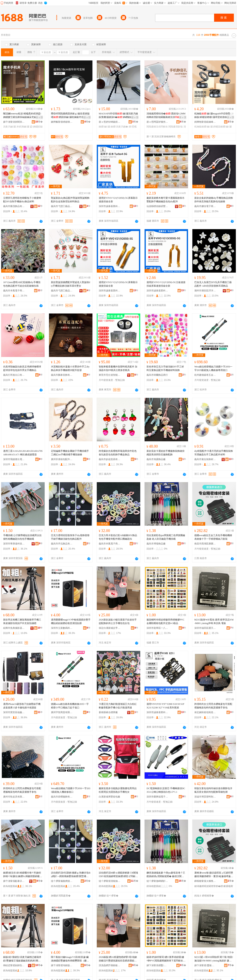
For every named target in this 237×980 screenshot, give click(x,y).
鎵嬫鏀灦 (104, 127)
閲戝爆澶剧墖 (176, 127)
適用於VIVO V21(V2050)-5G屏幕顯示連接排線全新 (118, 200)
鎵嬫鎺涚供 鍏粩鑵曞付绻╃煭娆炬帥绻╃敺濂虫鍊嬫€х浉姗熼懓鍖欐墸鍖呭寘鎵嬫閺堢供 (23, 875)
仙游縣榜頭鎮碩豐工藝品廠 (157, 206)
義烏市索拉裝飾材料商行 (205, 459)
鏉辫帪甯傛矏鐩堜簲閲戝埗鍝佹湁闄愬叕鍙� (62, 122)
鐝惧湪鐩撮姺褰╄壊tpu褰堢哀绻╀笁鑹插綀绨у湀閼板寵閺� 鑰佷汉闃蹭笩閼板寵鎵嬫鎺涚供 (166, 875)
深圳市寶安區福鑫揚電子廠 (14, 712)
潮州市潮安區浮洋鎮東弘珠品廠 (205, 291)
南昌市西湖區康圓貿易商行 (205, 544)
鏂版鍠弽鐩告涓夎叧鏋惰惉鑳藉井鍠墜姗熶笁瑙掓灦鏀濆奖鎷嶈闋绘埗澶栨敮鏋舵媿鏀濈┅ (22, 959)
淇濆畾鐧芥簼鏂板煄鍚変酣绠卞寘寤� (110, 965)
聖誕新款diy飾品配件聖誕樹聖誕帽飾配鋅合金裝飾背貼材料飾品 (70, 200)
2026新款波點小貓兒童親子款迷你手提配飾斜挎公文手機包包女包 (118, 621)
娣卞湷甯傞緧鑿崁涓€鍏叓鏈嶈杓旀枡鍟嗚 (157, 965)
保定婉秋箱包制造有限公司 (205, 712)
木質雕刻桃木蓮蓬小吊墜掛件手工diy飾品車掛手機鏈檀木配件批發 (70, 368)
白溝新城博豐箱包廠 (109, 797)
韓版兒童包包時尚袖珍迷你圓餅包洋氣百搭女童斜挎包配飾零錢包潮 (213, 790)
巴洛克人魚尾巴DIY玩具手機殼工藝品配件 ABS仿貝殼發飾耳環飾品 (213, 284)
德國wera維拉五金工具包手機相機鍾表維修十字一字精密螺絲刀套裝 (213, 537)
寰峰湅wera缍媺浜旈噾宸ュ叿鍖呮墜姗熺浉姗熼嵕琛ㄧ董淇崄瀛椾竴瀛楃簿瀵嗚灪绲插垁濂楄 (214, 875)
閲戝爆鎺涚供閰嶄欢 (157, 127)
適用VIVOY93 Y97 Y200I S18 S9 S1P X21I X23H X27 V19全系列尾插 (165, 706)
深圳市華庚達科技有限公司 (14, 544)
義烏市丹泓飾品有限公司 (62, 544)
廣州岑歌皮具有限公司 (14, 797)
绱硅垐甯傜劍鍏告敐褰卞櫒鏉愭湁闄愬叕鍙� (14, 965)
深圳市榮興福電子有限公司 (157, 797)
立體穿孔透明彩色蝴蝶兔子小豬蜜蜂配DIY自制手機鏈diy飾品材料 (22, 200)
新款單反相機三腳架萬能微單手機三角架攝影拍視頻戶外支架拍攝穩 (22, 621)
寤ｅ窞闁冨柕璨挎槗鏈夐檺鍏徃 (157, 122)
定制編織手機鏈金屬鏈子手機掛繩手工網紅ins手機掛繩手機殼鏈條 (70, 453)
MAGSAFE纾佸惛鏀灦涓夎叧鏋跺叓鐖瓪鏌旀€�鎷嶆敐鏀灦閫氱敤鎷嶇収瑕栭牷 (118, 116)
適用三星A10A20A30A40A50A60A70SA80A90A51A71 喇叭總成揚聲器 (23, 453)
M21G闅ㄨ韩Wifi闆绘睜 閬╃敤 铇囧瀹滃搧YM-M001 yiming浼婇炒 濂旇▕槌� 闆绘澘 (214, 959)
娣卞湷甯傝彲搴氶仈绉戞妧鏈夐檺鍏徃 (14, 881)
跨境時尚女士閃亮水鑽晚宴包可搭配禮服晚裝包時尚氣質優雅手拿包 (213, 706)
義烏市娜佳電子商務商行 (205, 206)
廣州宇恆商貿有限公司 (62, 712)
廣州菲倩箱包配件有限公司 (62, 459)
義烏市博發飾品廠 (156, 544)
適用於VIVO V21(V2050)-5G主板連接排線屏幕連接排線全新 (166, 284)
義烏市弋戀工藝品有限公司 (62, 206)
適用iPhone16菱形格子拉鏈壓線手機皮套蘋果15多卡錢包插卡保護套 (22, 706)
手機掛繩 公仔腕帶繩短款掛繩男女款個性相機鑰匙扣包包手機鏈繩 (22, 537)
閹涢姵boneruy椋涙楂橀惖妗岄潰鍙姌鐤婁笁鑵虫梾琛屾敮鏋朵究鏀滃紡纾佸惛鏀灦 (22, 116)
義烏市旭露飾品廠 (156, 459)
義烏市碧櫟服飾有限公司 (62, 797)
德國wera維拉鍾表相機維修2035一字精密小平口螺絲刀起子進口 (70, 706)
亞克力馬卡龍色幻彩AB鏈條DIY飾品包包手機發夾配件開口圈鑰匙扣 (118, 537)
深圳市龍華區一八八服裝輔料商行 (157, 628)
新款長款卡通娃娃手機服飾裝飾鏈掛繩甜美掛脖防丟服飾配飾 (166, 453)
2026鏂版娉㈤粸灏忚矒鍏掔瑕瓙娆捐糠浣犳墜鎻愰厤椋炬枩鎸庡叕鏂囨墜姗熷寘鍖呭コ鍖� (118, 959)
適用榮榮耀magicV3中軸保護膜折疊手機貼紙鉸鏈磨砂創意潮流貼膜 (71, 621)
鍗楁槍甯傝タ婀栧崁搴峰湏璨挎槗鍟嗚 (205, 881)
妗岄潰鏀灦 (23, 127)
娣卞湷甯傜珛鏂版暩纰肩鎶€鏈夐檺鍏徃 (62, 965)
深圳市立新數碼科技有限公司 (62, 628)
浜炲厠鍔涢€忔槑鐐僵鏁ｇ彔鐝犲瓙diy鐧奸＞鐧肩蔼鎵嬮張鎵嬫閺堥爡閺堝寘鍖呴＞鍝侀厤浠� (71, 875)
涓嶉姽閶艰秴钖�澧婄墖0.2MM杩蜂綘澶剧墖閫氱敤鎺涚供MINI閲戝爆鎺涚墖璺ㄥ (166, 116)
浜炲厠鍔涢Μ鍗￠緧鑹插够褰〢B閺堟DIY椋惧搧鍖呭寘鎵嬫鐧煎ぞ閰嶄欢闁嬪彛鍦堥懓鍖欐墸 (118, 875)
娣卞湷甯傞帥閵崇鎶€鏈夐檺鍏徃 (14, 122)
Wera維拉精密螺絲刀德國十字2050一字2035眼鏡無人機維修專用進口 (213, 368)
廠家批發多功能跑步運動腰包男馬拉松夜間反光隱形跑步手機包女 (118, 790)
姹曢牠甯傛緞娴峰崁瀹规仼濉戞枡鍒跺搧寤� (205, 122)
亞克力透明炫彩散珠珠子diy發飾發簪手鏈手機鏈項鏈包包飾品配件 (70, 537)
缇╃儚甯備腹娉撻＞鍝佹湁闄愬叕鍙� (62, 881)
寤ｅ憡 (39, 117)
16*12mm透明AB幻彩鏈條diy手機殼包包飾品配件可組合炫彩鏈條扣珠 (22, 284)
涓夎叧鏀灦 (9, 127)
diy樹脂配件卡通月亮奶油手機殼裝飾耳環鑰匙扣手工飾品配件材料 (214, 453)
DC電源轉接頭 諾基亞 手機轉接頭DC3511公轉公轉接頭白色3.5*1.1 (166, 790)
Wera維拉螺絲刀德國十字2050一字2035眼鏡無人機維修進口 (71, 790)
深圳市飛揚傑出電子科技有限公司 (14, 459)
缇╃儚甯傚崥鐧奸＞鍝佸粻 (157, 881)
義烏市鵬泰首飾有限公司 (62, 375)
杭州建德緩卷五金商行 (205, 375)
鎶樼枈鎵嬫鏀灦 (222, 127)
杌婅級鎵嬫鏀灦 (204, 127)
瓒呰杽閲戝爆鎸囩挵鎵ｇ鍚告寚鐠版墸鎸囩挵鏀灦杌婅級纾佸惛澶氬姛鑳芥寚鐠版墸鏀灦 (70, 116)
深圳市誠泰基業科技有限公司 (110, 206)
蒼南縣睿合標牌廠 (108, 712)
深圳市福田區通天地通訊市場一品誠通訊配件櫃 (205, 628)
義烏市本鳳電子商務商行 (14, 291)
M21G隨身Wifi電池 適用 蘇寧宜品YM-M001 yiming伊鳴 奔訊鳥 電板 (214, 621)
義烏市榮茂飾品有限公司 (14, 206)
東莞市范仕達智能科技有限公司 (110, 375)
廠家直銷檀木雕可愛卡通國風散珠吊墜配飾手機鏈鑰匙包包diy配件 (166, 200)
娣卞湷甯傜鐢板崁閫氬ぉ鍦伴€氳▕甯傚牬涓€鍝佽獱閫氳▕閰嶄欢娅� (205, 965)
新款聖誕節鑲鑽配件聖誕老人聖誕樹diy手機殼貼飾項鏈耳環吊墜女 (71, 284)
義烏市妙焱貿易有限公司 (110, 459)
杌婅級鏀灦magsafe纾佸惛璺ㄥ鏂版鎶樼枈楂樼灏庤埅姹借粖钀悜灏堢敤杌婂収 (214, 116)
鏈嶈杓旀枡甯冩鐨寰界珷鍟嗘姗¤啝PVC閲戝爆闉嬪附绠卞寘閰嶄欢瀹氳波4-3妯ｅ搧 (166, 959)
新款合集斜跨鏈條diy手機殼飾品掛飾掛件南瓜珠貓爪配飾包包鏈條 (214, 200)
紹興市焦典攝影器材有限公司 (14, 628)
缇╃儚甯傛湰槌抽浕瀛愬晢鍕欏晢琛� (110, 881)
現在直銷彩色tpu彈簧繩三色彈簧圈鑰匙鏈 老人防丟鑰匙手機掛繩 (166, 537)
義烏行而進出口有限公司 (14, 375)
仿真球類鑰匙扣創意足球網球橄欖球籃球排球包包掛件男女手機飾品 (22, 368)
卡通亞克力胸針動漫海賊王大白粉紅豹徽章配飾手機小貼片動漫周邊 (118, 706)
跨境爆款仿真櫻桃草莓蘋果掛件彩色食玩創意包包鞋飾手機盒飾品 (118, 453)
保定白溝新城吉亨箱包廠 (110, 628)
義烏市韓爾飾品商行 (157, 375)
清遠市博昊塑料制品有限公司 (205, 797)
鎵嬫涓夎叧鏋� (119, 127)
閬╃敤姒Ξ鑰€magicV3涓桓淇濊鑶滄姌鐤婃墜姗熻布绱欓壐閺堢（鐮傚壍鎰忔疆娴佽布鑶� (70, 959)
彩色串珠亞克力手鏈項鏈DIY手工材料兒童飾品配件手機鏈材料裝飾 (165, 368)
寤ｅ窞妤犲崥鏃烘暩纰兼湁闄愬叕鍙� (110, 122)
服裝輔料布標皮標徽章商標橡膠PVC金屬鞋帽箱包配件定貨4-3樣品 (165, 621)
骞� (39, 122)
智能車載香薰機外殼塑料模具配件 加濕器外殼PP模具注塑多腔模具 (118, 368)
